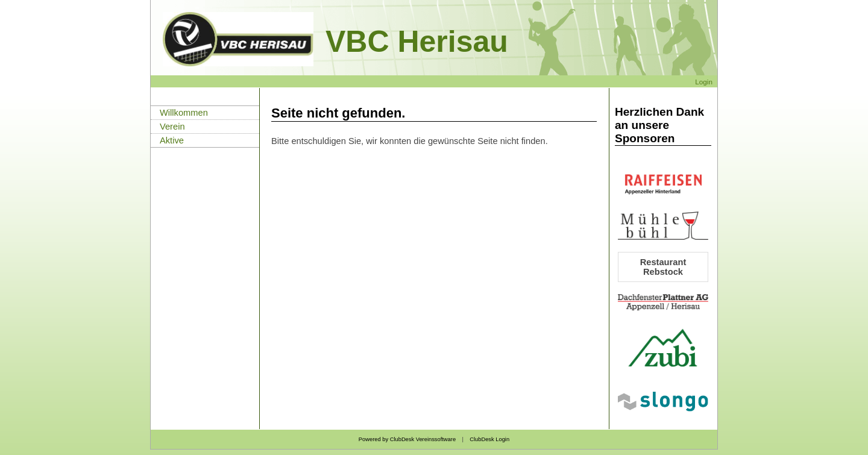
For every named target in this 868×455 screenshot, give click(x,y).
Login (704, 82)
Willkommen (184, 113)
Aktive (172, 140)
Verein (172, 127)
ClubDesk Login (489, 439)
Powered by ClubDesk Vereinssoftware (407, 439)
